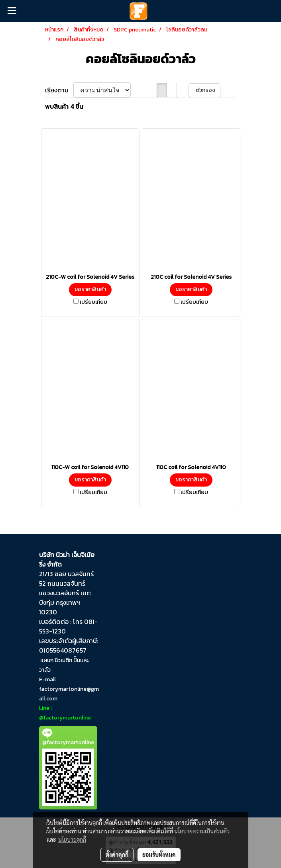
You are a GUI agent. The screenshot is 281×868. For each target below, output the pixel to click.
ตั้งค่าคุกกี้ (117, 854)
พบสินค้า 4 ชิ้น (64, 106)
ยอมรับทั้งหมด (159, 854)
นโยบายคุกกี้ (72, 839)
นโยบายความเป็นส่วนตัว (202, 831)
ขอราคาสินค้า (90, 289)
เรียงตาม (59, 90)
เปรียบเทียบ (93, 302)
